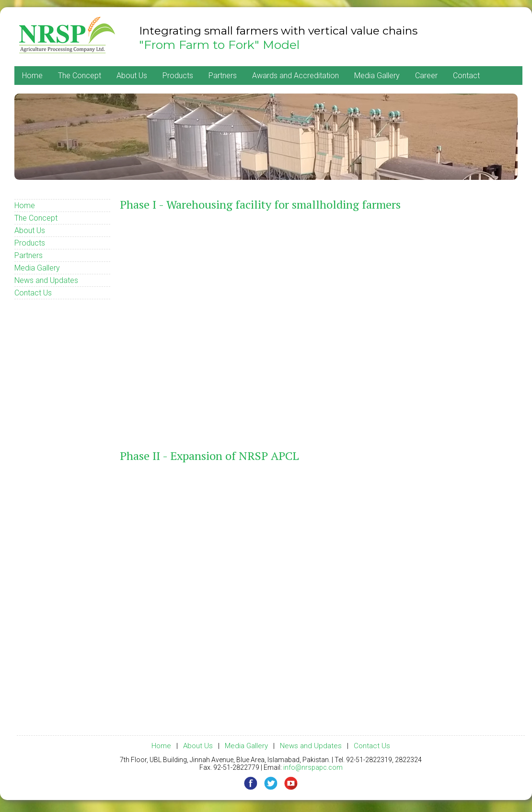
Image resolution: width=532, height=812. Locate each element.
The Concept (80, 76)
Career (426, 76)
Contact (466, 76)
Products (178, 76)
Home (32, 76)
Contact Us (33, 293)
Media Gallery (377, 76)
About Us (132, 76)
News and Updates (46, 280)
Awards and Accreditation (295, 76)
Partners (223, 76)
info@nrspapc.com (313, 767)
